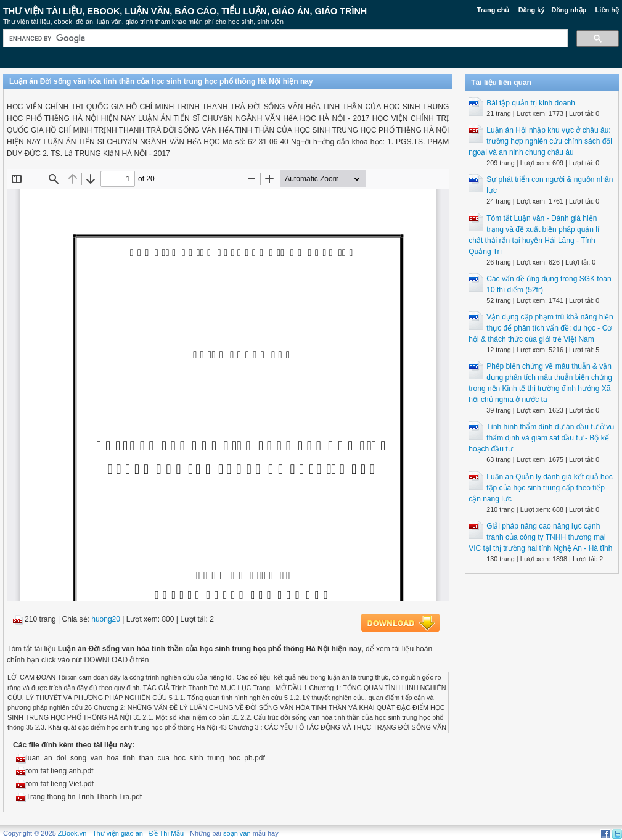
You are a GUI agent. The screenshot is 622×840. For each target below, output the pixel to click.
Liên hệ (607, 10)
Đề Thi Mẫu (166, 833)
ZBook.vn (72, 833)
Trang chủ (493, 10)
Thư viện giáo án (118, 833)
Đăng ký (532, 10)
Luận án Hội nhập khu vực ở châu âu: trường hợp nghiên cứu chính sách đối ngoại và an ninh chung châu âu (540, 141)
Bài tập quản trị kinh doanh (531, 103)
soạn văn (237, 833)
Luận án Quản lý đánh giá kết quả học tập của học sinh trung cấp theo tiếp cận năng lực (540, 488)
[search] (284, 39)
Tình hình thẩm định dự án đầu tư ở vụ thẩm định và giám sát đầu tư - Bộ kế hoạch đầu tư (541, 438)
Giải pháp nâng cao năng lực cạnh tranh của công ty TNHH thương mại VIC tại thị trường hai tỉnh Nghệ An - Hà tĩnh (540, 537)
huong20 (106, 619)
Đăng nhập (569, 10)
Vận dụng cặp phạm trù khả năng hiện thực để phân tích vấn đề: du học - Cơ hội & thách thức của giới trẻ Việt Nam (541, 328)
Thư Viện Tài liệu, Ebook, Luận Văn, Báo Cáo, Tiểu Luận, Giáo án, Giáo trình (185, 11)
